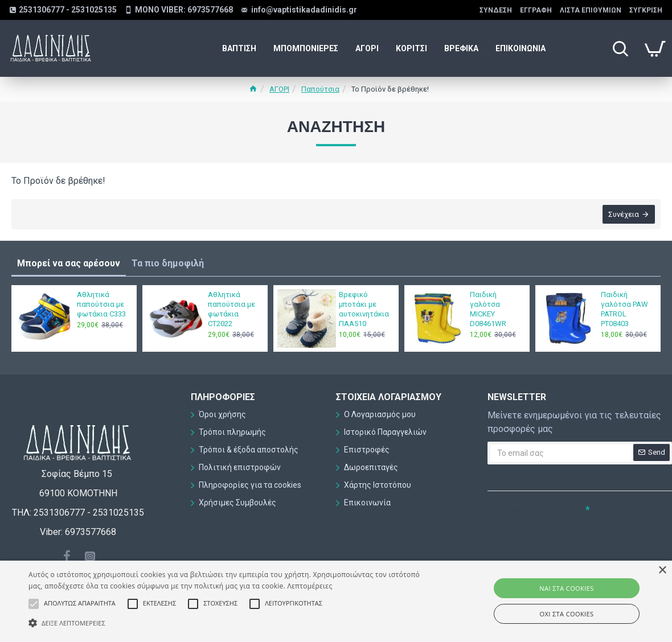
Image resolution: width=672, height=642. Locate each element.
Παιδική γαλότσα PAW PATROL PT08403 (624, 309)
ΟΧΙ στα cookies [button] (567, 614)
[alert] (336, 601)
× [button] (662, 571)
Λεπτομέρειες (310, 586)
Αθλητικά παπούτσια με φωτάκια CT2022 (231, 309)
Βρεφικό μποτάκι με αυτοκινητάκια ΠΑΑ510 (364, 309)
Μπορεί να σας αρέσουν (69, 263)
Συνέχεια (624, 214)
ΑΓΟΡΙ (279, 89)
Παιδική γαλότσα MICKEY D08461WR (488, 309)
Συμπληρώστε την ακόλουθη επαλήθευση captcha (526, 520)
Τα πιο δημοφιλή (168, 263)
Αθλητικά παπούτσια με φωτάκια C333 (101, 304)
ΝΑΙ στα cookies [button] (566, 588)
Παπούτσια (320, 89)
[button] (228, 623)
